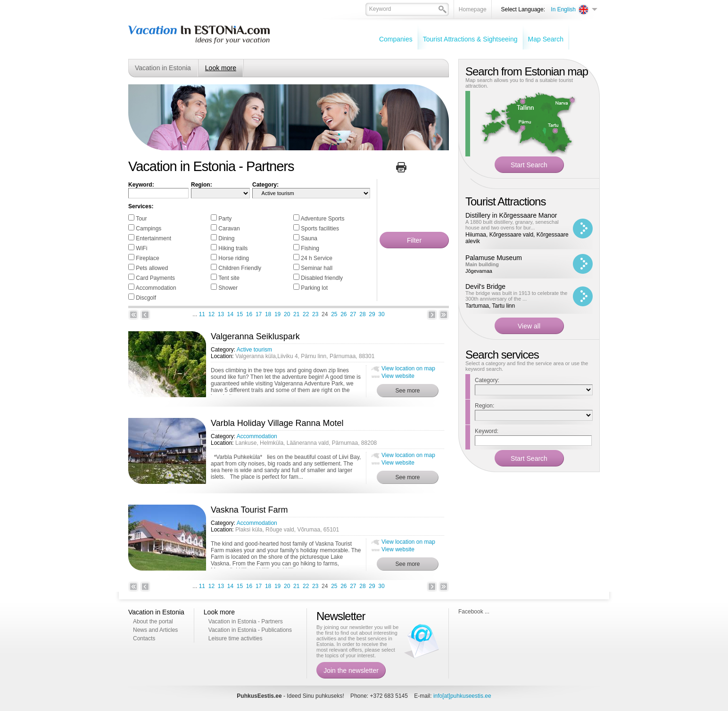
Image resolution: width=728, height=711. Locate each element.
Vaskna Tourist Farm (249, 510)
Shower (228, 288)
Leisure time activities (236, 638)
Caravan (229, 229)
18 (268, 314)
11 (202, 314)
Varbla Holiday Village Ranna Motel (277, 423)
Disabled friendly (322, 278)
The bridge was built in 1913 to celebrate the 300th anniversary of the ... (516, 296)
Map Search (546, 39)
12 (211, 314)
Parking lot (314, 288)
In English (563, 9)
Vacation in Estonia (163, 68)
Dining (226, 238)
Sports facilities (320, 229)
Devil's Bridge (485, 286)
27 (353, 314)
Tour (141, 219)
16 (249, 314)
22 (306, 314)
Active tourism (254, 350)
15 (240, 314)
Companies (396, 39)
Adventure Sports (323, 219)
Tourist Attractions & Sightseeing (470, 39)
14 (230, 314)
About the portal (153, 621)
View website (398, 376)
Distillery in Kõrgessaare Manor (511, 215)
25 (334, 314)
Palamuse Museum (494, 258)
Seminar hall (317, 268)
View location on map (408, 368)
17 (259, 314)
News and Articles (155, 630)
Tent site (229, 278)
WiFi (141, 248)
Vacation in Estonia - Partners (246, 621)
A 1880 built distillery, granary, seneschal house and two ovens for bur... (512, 225)
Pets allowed (152, 268)
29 (372, 314)
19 (277, 314)
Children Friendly (240, 268)
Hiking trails (233, 248)
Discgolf (146, 298)
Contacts (144, 638)
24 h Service (317, 258)
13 (221, 314)
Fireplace (147, 258)
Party (225, 219)
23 (315, 314)
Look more (221, 68)
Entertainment (153, 238)
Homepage (473, 9)
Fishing (310, 248)
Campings (149, 229)
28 (362, 314)
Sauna (309, 238)
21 (296, 314)
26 (343, 314)
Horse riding (234, 258)
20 (287, 314)
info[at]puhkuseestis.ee (462, 696)
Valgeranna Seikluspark (255, 336)
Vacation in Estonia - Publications (250, 630)
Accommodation (156, 288)
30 (381, 314)
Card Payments (155, 278)
